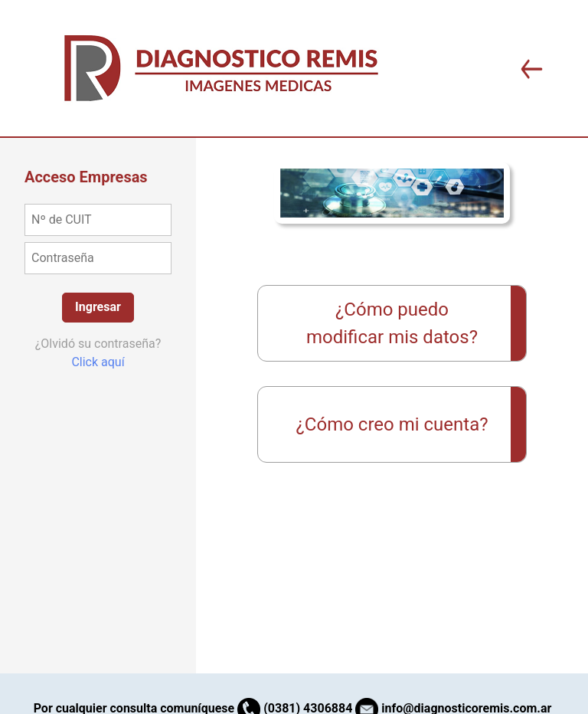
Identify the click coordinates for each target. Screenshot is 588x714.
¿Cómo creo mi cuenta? (392, 424)
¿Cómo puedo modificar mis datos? (392, 323)
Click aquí (98, 362)
